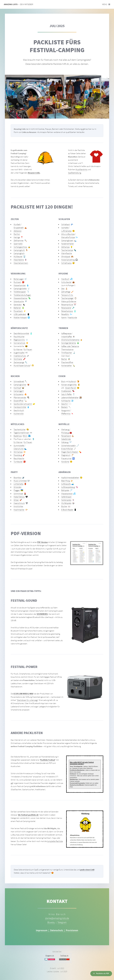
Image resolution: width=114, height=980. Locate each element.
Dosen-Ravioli (71, 388)
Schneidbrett (19, 381)
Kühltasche (66, 401)
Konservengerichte (69, 385)
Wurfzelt (17, 224)
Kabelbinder (66, 439)
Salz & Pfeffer (67, 394)
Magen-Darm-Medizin (70, 452)
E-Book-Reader (67, 510)
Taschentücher (20, 430)
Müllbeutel (18, 257)
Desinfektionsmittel (21, 333)
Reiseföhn (65, 314)
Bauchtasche (19, 458)
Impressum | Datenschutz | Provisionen (57, 930)
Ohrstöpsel (66, 257)
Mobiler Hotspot (20, 318)
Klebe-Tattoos (19, 497)
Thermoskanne (67, 349)
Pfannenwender (20, 398)
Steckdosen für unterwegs (27, 700)
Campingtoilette (20, 289)
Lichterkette (18, 484)
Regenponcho (19, 340)
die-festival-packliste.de (28, 815)
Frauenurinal (66, 458)
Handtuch (65, 279)
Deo (63, 289)
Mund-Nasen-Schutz (22, 366)
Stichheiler (18, 359)
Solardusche (19, 301)
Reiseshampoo (67, 311)
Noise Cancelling (68, 260)
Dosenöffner (19, 401)
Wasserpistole (67, 494)
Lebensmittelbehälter (70, 398)
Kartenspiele (66, 500)
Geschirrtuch (19, 410)
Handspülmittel (20, 407)
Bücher (64, 506)
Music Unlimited (20, 481)
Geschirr (65, 404)
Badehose (18, 436)
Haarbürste (72, 318)
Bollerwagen (19, 279)
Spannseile (18, 244)
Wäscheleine (19, 260)
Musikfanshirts (81, 170)
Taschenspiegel (67, 298)
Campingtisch (19, 253)
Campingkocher (20, 385)
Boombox (18, 478)
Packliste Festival (48, 760)
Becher (64, 359)
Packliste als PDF (103, 973)
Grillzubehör (19, 394)
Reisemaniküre (67, 305)
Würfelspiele (66, 503)
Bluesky (51, 922)
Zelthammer (19, 241)
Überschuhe (19, 449)
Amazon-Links (34, 173)
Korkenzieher (67, 366)
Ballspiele (65, 490)
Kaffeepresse (66, 333)
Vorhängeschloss (20, 247)
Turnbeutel (18, 462)
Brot (63, 381)
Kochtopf (17, 388)
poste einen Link (87, 870)
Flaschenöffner (67, 362)
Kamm (64, 318)
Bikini (25, 436)
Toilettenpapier (20, 292)
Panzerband (66, 436)
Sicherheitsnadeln (69, 446)
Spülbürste (18, 404)
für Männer (18, 349)
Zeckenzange (19, 362)
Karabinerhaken (68, 244)
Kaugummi (66, 410)
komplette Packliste (55, 841)
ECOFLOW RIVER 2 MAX (23, 694)
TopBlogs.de (64, 956)
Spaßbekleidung (75, 173)
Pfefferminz (66, 414)
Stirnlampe (18, 452)
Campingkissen (67, 241)
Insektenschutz (20, 356)
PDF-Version (42, 542)
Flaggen (17, 490)
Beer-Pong (65, 481)
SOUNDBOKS (42, 614)
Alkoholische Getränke (70, 340)
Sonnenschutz (19, 343)
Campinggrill (19, 391)
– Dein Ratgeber (18, 4)
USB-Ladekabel (20, 314)
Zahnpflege (66, 292)
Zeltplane (17, 231)
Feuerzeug (18, 455)
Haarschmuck (19, 503)
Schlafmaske (66, 263)
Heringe (17, 237)
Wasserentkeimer (21, 298)
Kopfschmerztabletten (70, 478)
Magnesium (66, 455)
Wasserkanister (20, 285)
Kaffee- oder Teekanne (70, 346)
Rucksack (17, 282)
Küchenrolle (19, 414)
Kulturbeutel (66, 282)
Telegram (62, 922)
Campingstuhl (19, 250)
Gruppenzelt (19, 228)
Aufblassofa (66, 484)
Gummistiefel (19, 446)
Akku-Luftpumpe (68, 234)
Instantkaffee (67, 337)
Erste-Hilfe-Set (67, 449)
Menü (105, 4)
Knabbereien (66, 391)
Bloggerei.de (50, 956)
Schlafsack (66, 224)
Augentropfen (19, 353)
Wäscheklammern (21, 263)
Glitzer (16, 500)
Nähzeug (65, 442)
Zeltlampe (65, 247)
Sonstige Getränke (69, 343)
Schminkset (18, 494)
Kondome (65, 462)
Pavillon (17, 234)
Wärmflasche (67, 253)
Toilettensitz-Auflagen (22, 295)
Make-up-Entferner (69, 301)
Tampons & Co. (67, 295)
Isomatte (65, 228)
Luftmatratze (66, 231)
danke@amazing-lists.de (57, 918)
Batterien (17, 308)
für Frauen (28, 349)
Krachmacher (19, 510)
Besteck (64, 407)
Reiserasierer (66, 308)
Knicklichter (18, 506)
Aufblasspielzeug (68, 487)
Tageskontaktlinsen (21, 433)
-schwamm (28, 404)
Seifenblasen (66, 497)
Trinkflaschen (67, 353)
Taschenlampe (67, 250)
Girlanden (18, 487)
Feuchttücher (19, 337)
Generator (18, 305)
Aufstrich (72, 381)
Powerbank (18, 311)
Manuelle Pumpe (68, 237)
